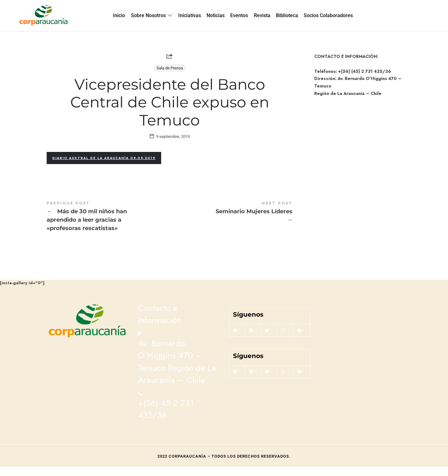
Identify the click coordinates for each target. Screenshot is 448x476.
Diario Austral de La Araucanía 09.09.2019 (104, 167)
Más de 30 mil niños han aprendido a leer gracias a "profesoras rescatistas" (108, 226)
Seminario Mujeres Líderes (231, 222)
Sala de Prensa (170, 68)
